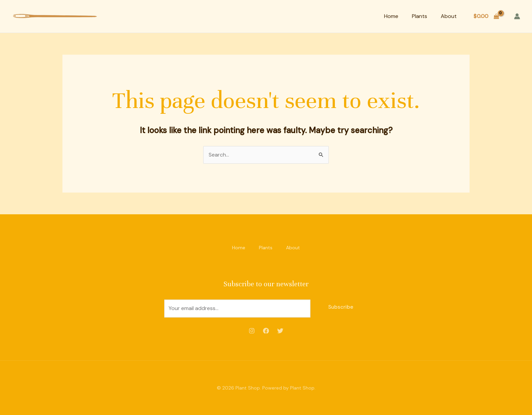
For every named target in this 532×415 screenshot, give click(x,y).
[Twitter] (280, 331)
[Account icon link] (517, 16)
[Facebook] (266, 331)
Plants (420, 16)
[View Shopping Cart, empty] (486, 16)
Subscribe (341, 307)
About (449, 16)
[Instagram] (252, 331)
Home (391, 16)
